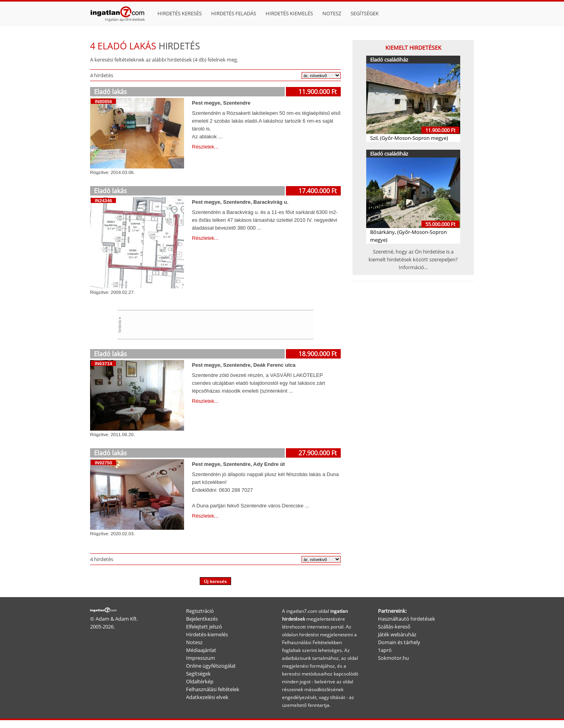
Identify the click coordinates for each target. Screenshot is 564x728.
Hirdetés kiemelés (289, 13)
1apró (385, 650)
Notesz (332, 13)
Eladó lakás (110, 92)
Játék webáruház (397, 634)
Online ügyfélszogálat (211, 666)
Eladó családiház (389, 60)
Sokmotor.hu (393, 658)
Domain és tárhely (399, 642)
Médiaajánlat (201, 650)
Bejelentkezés (202, 619)
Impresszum (201, 658)
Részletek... (205, 147)
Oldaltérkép (200, 681)
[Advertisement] (222, 324)
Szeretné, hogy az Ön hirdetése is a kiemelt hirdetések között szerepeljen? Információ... (413, 259)
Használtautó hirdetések (407, 619)
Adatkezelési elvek (207, 697)
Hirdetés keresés (180, 13)
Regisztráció (200, 611)
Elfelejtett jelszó (204, 627)
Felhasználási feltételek (213, 689)
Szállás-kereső (394, 627)
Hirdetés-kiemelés (207, 634)
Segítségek (365, 13)
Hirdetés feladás (234, 13)
